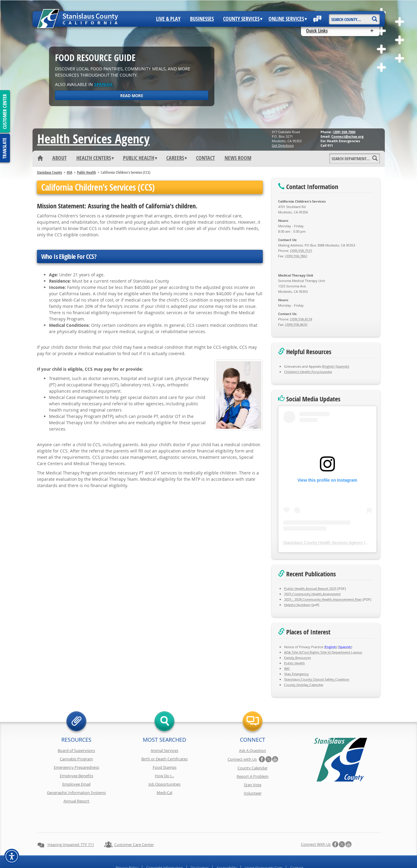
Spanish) (342, 366)
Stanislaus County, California (215, 862)
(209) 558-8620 (296, 325)
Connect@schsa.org (347, 136)
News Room (238, 158)
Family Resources (297, 658)
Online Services (288, 19)
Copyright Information (164, 846)
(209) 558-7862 (296, 256)
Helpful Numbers (297, 605)
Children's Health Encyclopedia (308, 372)
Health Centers (95, 158)
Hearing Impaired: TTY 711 (71, 823)
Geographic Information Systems (76, 793)
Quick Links (317, 31)
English (328, 366)
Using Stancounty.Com (264, 846)
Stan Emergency (296, 674)
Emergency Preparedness (77, 767)
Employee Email (76, 784)
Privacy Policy (127, 846)
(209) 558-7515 (301, 251)
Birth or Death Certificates (164, 759)
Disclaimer (200, 846)
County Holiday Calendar (304, 685)
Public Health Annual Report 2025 (310, 589)
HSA (69, 172)
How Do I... (164, 776)
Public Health (140, 158)
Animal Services (164, 750)
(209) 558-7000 (344, 132)
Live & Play (168, 19)
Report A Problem (253, 776)
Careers (177, 158)
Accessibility (227, 846)
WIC (287, 669)
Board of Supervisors (76, 750)
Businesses (202, 19)
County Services (243, 19)
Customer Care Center (134, 823)
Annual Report (76, 801)
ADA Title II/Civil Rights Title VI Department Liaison (323, 652)
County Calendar (253, 768)
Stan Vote (253, 785)
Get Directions (283, 145)
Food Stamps (165, 767)
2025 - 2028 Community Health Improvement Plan (323, 599)
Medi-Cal (164, 793)
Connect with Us (242, 759)
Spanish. (104, 84)
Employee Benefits (77, 776)
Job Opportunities (164, 784)
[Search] (375, 17)
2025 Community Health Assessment (312, 594)
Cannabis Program (76, 759)
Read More (132, 96)
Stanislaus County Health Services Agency (323, 543)
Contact (205, 158)
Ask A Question (253, 750)
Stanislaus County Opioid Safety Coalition (317, 679)
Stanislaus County (49, 172)
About (60, 158)
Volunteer (253, 793)
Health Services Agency (94, 139)
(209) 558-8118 (301, 319)
